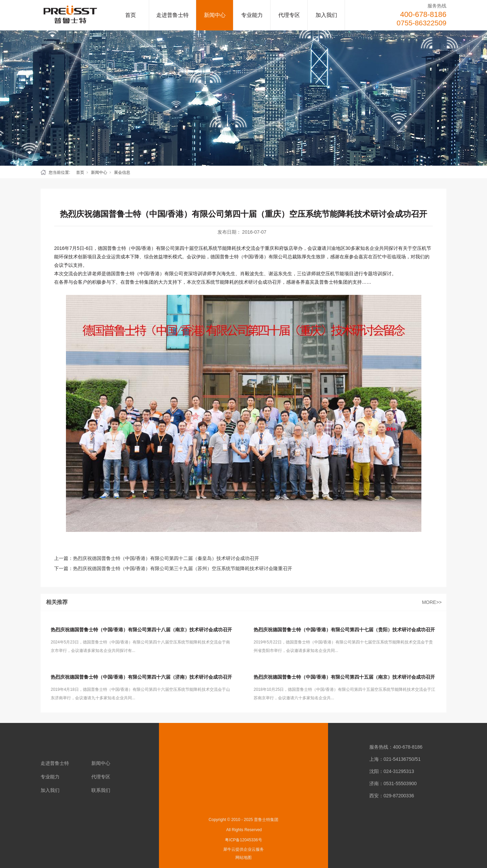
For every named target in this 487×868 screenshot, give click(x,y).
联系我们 (101, 790)
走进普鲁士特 (172, 15)
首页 (131, 15)
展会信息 (122, 172)
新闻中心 (215, 15)
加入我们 (326, 15)
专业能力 (252, 15)
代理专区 (289, 15)
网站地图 (243, 858)
